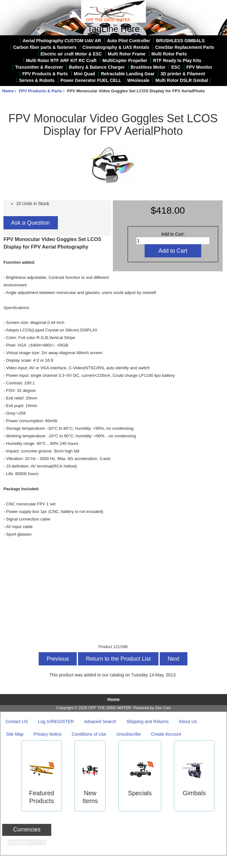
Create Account (166, 734)
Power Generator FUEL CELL (91, 80)
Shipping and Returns (148, 721)
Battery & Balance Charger (97, 67)
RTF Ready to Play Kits (177, 60)
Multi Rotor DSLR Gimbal (182, 80)
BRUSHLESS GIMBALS (180, 41)
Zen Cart (163, 708)
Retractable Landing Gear (128, 74)
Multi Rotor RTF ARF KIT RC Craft (61, 60)
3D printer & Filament (183, 74)
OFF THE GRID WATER (110, 708)
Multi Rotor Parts (169, 54)
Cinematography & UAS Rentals (116, 47)
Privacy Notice (47, 734)
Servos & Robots (37, 80)
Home (200, 4)
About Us (188, 721)
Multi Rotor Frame (127, 54)
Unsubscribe (129, 734)
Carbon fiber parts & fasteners (45, 47)
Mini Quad (85, 74)
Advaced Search (100, 721)
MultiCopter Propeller (125, 60)
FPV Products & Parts (40, 91)
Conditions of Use (89, 734)
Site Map (15, 734)
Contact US (17, 721)
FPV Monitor (199, 67)
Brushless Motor (148, 67)
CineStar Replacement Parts (185, 47)
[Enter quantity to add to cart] (173, 241)
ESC (176, 67)
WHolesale (138, 80)
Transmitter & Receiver (39, 67)
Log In (218, 4)
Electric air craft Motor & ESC (71, 54)
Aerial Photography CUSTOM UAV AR (62, 41)
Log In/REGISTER (56, 721)
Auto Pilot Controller (128, 41)
